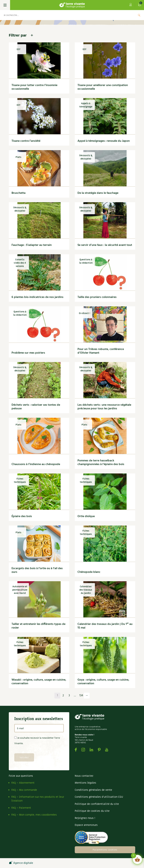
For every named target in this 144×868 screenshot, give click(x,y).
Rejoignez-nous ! (85, 818)
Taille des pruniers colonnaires (97, 297)
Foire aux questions (21, 776)
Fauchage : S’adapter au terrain (32, 245)
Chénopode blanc (89, 572)
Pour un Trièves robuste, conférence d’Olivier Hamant (101, 351)
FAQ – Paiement (21, 808)
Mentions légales (85, 783)
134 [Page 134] (81, 696)
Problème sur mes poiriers (28, 353)
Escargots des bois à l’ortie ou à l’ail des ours (37, 570)
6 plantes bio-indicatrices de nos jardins (37, 297)
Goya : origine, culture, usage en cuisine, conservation (103, 682)
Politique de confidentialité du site (97, 804)
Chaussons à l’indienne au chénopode (36, 464)
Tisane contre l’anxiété (26, 141)
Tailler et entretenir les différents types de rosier (38, 626)
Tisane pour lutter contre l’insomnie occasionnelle (34, 87)
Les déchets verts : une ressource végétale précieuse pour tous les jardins (104, 407)
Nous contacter (84, 776)
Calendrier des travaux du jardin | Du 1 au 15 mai (105, 626)
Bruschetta (19, 193)
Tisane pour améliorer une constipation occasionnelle (103, 87)
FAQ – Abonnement (23, 783)
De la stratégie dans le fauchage (98, 193)
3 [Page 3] (69, 696)
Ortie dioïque (86, 516)
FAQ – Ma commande (24, 790)
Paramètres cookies (105, 850)
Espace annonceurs (86, 825)
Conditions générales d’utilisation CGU (99, 797)
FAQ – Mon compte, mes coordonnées (34, 815)
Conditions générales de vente (93, 790)
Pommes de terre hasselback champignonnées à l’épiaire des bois (101, 462)
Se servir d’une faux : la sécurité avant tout (105, 245)
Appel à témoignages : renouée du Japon (104, 141)
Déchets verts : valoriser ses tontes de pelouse (36, 407)
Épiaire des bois (22, 516)
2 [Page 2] (63, 696)
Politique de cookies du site (92, 811)
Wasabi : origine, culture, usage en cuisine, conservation (39, 682)
